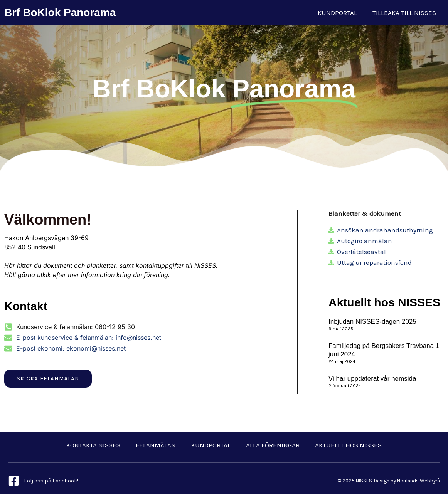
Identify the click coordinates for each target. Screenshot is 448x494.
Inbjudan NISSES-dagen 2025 (372, 322)
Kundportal (337, 13)
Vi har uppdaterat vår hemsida (372, 379)
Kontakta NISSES (93, 445)
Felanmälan (156, 445)
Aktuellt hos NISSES (348, 445)
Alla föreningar (273, 445)
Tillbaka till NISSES (404, 13)
